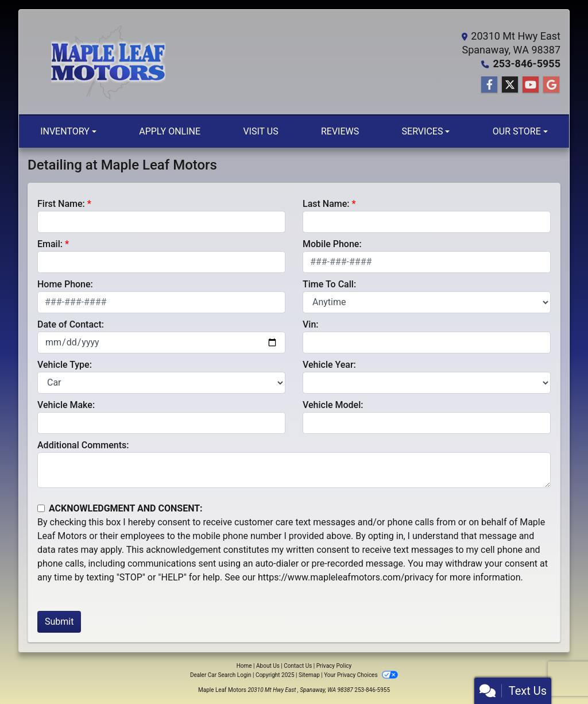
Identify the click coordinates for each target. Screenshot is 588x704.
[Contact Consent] (41, 508)
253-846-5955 (527, 64)
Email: (50, 244)
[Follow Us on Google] (551, 85)
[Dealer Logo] (108, 62)
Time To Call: (329, 284)
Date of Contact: (71, 324)
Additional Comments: (83, 445)
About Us (268, 666)
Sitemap (309, 675)
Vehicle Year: (329, 365)
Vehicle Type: (65, 365)
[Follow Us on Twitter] (510, 85)
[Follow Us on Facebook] (489, 85)
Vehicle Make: (66, 405)
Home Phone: (65, 284)
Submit (59, 622)
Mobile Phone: (332, 244)
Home (244, 666)
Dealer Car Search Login (221, 675)
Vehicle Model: (333, 405)
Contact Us (298, 666)
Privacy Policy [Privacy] (334, 666)
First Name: (61, 204)
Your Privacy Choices (361, 675)
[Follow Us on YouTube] (531, 85)
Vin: (311, 324)
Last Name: (326, 204)
